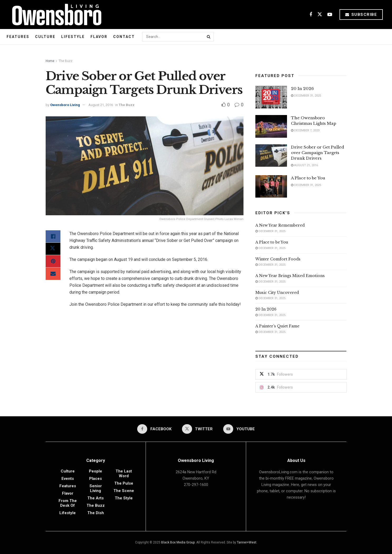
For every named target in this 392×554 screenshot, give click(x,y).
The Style (124, 498)
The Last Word (124, 474)
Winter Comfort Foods (278, 259)
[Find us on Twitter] (320, 15)
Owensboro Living (65, 105)
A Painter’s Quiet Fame (277, 326)
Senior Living (96, 488)
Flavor (99, 37)
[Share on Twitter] (53, 249)
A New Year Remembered (280, 225)
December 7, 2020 (305, 130)
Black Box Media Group (178, 542)
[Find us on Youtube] (330, 15)
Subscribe (361, 15)
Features (18, 37)
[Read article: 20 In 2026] (271, 97)
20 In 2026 (302, 89)
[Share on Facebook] (53, 237)
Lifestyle (73, 37)
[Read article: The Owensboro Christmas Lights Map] (271, 126)
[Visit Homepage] (55, 15)
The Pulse (124, 483)
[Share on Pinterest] (53, 262)
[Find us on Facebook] (311, 15)
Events (68, 479)
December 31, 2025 (306, 96)
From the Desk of (68, 503)
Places (95, 479)
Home (50, 61)
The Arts (95, 498)
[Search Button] (209, 37)
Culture (45, 37)
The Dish (96, 513)
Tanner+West (247, 542)
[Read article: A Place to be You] (271, 187)
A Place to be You (309, 178)
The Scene (124, 491)
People (95, 471)
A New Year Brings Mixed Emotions (290, 276)
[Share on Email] (53, 275)
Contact (124, 37)
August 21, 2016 (101, 105)
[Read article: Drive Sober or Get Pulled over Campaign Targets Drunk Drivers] (271, 156)
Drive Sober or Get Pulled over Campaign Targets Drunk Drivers (317, 153)
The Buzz (66, 61)
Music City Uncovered (277, 293)
